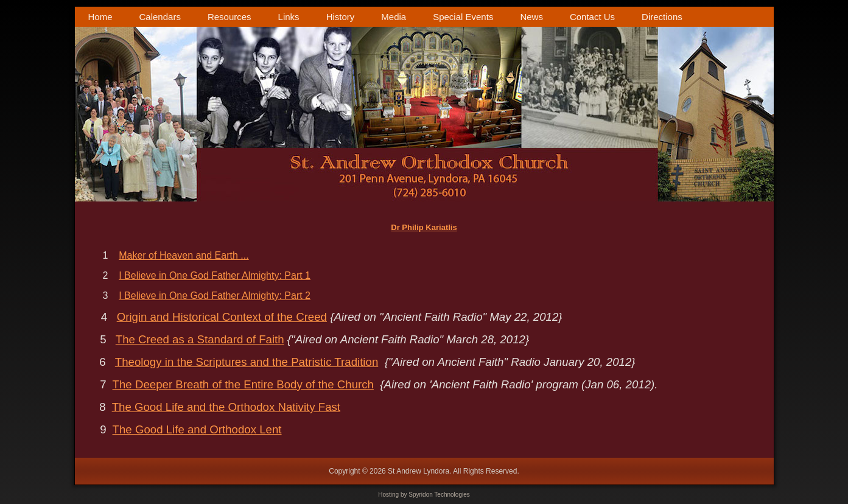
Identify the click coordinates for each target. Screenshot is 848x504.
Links (289, 17)
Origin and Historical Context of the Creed (222, 317)
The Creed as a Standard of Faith (200, 339)
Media (394, 17)
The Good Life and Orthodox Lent (197, 429)
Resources (230, 17)
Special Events (463, 17)
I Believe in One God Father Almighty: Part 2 (215, 296)
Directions (662, 17)
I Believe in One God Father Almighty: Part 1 (215, 275)
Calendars (160, 17)
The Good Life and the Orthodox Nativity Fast (226, 407)
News (531, 17)
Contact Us (592, 17)
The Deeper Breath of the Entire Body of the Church (243, 384)
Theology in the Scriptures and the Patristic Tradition (247, 362)
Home (100, 17)
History (341, 17)
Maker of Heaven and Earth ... (184, 255)
